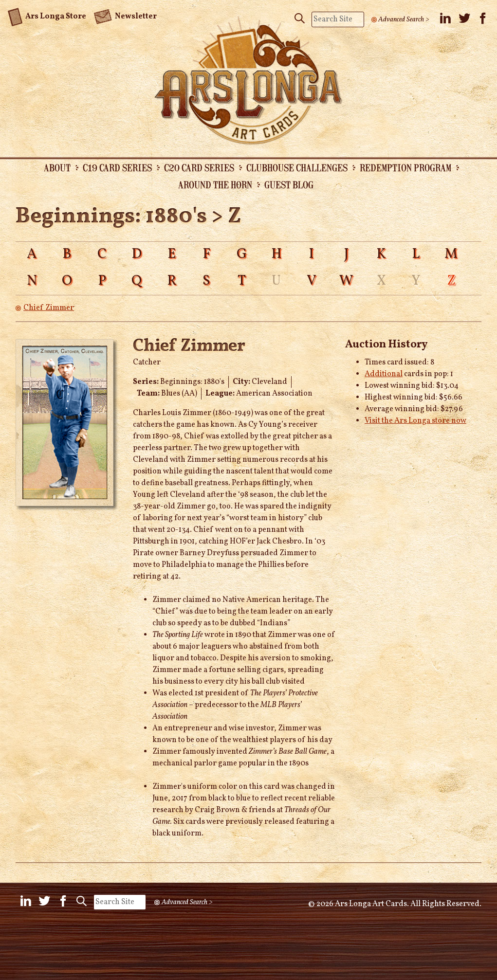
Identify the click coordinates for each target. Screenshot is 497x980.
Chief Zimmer (49, 308)
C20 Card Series (199, 167)
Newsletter (125, 16)
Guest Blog (289, 184)
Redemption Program (405, 167)
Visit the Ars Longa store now (415, 421)
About (57, 167)
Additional (384, 374)
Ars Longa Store (47, 15)
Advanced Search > (404, 19)
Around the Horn (215, 184)
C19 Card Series (117, 167)
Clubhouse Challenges (297, 167)
